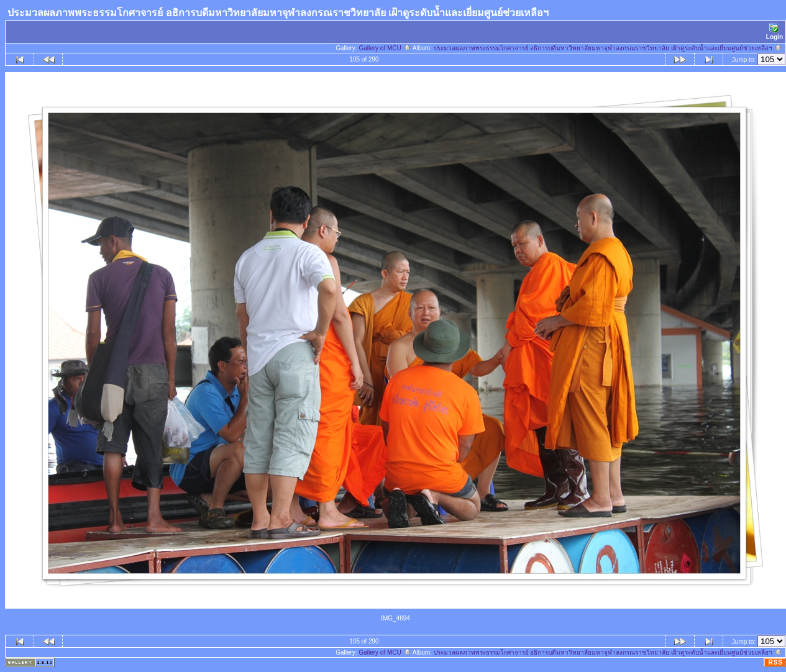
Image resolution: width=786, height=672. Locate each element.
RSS (775, 662)
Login (775, 32)
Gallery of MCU (385, 48)
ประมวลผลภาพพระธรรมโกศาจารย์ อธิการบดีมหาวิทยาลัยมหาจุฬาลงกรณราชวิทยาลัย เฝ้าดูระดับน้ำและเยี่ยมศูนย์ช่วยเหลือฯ (608, 48)
